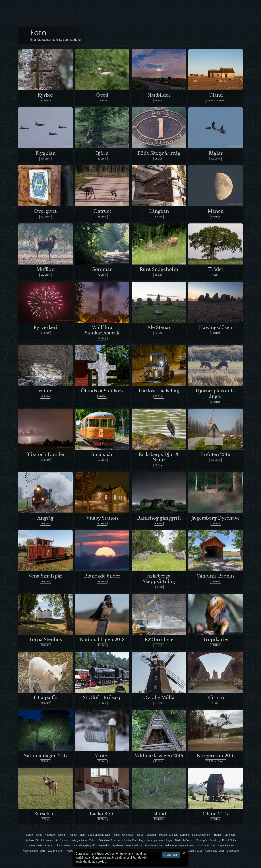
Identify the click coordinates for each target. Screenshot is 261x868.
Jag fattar (172, 855)
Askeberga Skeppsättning (159, 579)
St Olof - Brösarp (102, 698)
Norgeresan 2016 (216, 756)
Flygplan (45, 153)
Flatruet (102, 211)
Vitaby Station (102, 518)
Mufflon (45, 269)
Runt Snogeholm (159, 269)
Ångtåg (45, 518)
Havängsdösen (216, 327)
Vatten (45, 391)
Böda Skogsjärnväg (159, 153)
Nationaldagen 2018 (102, 640)
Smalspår (102, 454)
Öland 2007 (216, 814)
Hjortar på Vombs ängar (216, 394)
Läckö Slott (102, 814)
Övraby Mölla (159, 698)
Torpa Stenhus (45, 640)
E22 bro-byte (159, 640)
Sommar (102, 269)
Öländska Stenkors (102, 391)
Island (159, 814)
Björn (102, 153)
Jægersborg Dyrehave (216, 518)
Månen (216, 211)
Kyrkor (45, 95)
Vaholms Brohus (216, 576)
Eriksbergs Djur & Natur (159, 457)
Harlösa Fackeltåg (159, 391)
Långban (159, 211)
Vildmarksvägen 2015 (159, 756)
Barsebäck (45, 814)
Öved (102, 95)
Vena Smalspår (45, 576)
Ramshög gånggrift (159, 518)
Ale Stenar (159, 327)
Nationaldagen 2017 (45, 756)
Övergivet (45, 211)
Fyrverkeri (45, 327)
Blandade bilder (102, 576)
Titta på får (45, 698)
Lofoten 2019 (216, 454)
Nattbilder (159, 95)
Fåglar (216, 153)
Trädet (216, 269)
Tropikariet (216, 640)
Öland (216, 95)
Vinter (102, 756)
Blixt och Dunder (45, 454)
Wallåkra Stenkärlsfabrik (102, 330)
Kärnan (216, 698)
